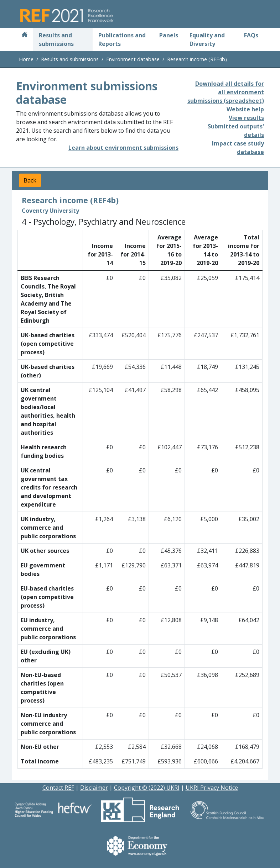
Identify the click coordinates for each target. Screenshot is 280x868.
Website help (245, 109)
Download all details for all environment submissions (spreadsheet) (226, 92)
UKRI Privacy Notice (212, 788)
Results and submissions (56, 39)
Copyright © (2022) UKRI (147, 788)
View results (246, 118)
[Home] (25, 35)
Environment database (133, 59)
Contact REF (58, 788)
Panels (169, 35)
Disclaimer (94, 788)
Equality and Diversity (207, 39)
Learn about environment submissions (123, 148)
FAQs (251, 35)
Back (30, 180)
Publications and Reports (122, 39)
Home (26, 59)
